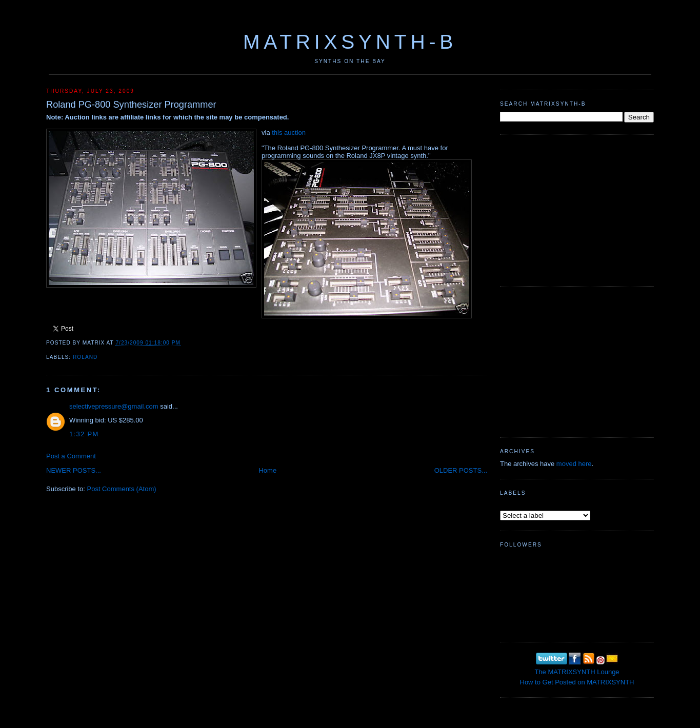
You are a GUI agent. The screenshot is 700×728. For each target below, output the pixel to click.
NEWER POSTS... (74, 470)
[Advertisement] (577, 209)
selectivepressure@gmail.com (114, 406)
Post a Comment (71, 456)
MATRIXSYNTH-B (350, 42)
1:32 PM (84, 434)
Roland (85, 357)
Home (267, 470)
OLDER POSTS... (461, 470)
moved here (574, 464)
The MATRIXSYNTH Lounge (577, 672)
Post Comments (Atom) (122, 489)
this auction (289, 133)
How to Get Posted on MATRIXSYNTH (577, 682)
